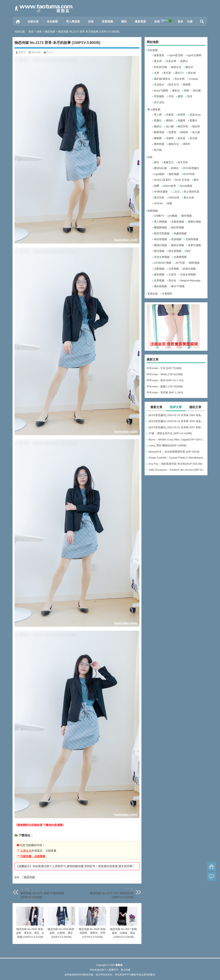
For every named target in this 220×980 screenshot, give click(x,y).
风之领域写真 (192, 192)
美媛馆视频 (180, 233)
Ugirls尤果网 (194, 55)
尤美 (157, 73)
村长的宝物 (160, 67)
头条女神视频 (188, 274)
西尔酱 (197, 91)
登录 (180, 22)
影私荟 (182, 138)
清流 (190, 96)
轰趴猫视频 (160, 286)
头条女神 (171, 61)
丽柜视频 (174, 174)
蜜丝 (196, 180)
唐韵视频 (159, 274)
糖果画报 (159, 132)
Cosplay (193, 79)
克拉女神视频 (162, 257)
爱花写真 (159, 198)
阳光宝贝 (174, 85)
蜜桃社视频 (160, 245)
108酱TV (159, 216)
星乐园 (193, 138)
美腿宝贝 (168, 162)
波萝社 (184, 61)
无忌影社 (159, 85)
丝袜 (91, 22)
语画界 (182, 115)
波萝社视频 (194, 245)
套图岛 (22, 52)
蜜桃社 (170, 120)
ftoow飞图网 (161, 91)
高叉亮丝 (183, 162)
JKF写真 (180, 263)
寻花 (171, 96)
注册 (190, 22)
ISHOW (158, 203)
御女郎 (196, 126)
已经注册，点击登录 (33, 856)
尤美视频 (174, 269)
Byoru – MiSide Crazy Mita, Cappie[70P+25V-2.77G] (177, 439)
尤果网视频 (180, 257)
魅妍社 (158, 126)
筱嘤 (157, 186)
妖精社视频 (189, 269)
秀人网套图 (73, 22)
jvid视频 (173, 216)
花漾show (195, 115)
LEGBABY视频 (163, 263)
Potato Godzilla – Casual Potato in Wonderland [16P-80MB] (177, 458)
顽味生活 (174, 144)
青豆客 (167, 73)
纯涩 (188, 251)
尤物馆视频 (192, 239)
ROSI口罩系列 (162, 180)
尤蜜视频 (159, 269)
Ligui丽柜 (159, 174)
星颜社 (158, 120)
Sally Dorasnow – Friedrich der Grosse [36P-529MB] (177, 470)
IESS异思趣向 (191, 168)
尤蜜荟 (170, 115)
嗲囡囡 (158, 138)
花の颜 (170, 126)
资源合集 (153, 294)
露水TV (179, 73)
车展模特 (167, 294)
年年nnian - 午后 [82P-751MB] (164, 368)
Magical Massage (190, 280)
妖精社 (175, 168)
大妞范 (172, 274)
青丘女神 (189, 198)
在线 (163, 21)
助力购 (158, 150)
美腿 (169, 203)
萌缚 (186, 91)
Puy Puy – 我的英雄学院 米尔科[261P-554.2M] (175, 464)
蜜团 (180, 96)
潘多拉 (176, 91)
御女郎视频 (178, 227)
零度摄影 (159, 96)
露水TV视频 (178, 286)
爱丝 (157, 162)
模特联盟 (159, 144)
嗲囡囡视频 (160, 227)
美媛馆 (182, 120)
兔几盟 (196, 132)
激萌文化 (176, 67)
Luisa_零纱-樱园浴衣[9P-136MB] (167, 445)
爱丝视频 (159, 251)
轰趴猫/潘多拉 (162, 79)
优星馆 (172, 132)
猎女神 (192, 73)
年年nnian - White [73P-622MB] (165, 374)
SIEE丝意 (174, 198)
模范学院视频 (162, 233)
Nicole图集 (186, 186)
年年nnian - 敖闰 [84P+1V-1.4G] (165, 380)
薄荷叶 (187, 144)
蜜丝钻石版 (160, 168)
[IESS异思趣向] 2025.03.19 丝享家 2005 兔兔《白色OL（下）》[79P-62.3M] (177, 421)
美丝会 (172, 280)
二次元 (176, 192)
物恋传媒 (50, 32)
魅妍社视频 (178, 245)
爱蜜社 (193, 120)
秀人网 (158, 115)
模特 (124, 22)
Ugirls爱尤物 (176, 55)
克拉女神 (179, 79)
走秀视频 (159, 280)
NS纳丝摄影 (161, 192)
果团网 (187, 85)
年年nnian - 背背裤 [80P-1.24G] (165, 392)
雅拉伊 (189, 67)
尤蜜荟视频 (178, 222)
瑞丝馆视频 (160, 239)
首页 (18, 22)
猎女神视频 (175, 251)
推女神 (158, 61)
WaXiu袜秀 (170, 186)
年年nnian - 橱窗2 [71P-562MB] (165, 386)
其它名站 (159, 102)
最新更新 (140, 22)
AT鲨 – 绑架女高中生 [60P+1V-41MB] (170, 433)
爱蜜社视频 (194, 222)
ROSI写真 (189, 174)
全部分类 (33, 22)
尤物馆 (170, 138)
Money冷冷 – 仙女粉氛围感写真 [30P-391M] (174, 452)
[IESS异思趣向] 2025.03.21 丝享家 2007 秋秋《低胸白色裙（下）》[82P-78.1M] (177, 427)
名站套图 (52, 22)
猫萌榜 (184, 132)
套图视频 (107, 22)
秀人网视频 (160, 222)
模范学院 (183, 126)
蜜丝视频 (187, 216)
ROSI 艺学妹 (182, 180)
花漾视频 (176, 239)
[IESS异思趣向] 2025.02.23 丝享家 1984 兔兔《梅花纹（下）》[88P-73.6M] (177, 415)
